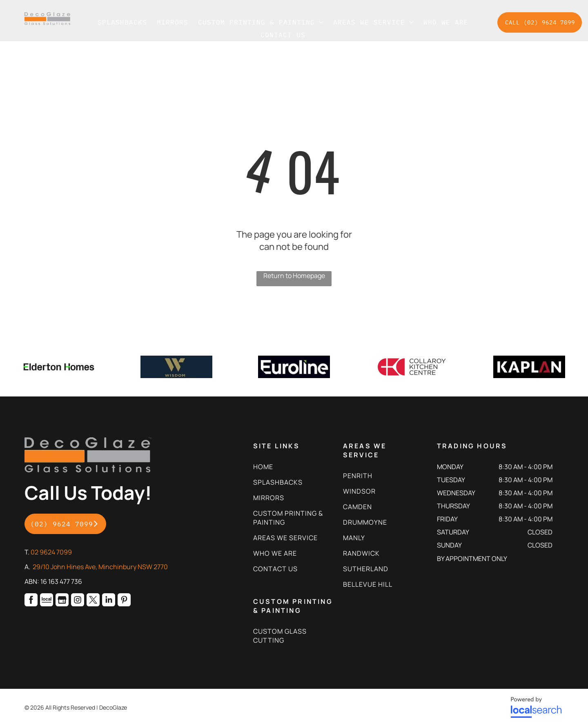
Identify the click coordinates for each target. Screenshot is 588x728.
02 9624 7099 (51, 552)
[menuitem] (122, 22)
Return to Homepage (294, 276)
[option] (59, 367)
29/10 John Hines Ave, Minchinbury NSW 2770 (100, 567)
